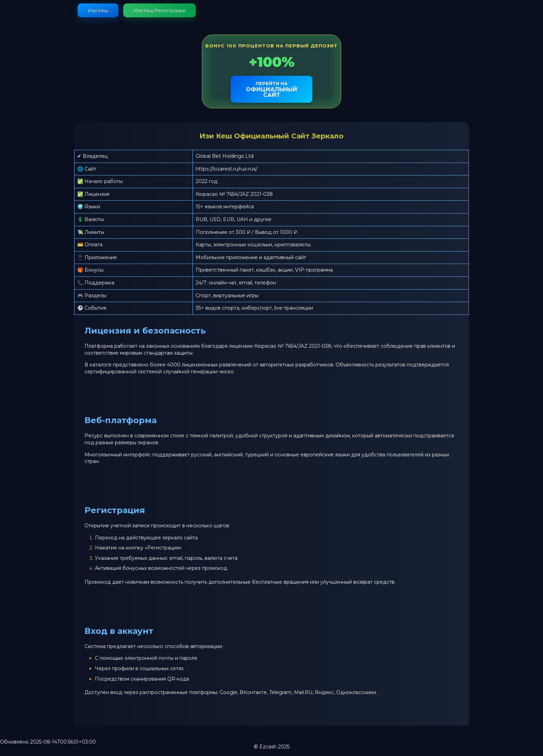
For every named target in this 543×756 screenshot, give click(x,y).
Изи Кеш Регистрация (159, 10)
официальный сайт (271, 89)
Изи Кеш (98, 10)
